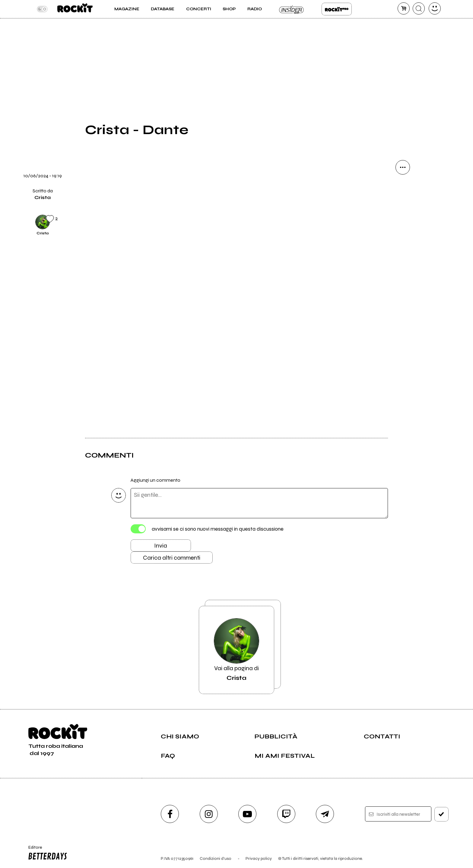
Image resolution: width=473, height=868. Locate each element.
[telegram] (325, 814)
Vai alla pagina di (237, 650)
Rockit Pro (337, 9)
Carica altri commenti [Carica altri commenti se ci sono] (172, 558)
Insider (292, 9)
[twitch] (286, 814)
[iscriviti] (441, 814)
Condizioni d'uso (216, 858)
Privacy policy (259, 858)
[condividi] (403, 167)
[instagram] (209, 814)
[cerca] (419, 8)
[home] (75, 9)
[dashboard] (435, 8)
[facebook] (170, 814)
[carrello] (404, 8)
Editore (46, 854)
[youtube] (247, 814)
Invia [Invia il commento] (161, 546)
